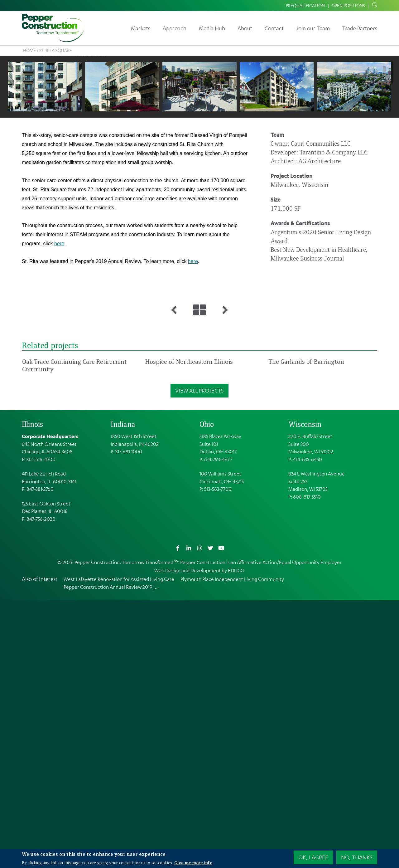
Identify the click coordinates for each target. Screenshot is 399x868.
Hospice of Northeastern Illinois (189, 629)
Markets (141, 28)
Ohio (207, 692)
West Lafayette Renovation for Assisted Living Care (119, 846)
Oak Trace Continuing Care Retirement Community (74, 633)
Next (384, 286)
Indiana (123, 692)
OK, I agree (313, 857)
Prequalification (305, 5)
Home (29, 50)
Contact (274, 28)
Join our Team (313, 28)
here (59, 443)
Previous (15, 286)
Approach (175, 28)
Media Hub (212, 28)
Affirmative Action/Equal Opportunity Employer (289, 830)
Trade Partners (360, 28)
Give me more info (193, 862)
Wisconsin (305, 692)
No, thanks (357, 857)
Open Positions (348, 5)
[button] (45, 287)
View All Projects (199, 658)
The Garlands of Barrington (306, 629)
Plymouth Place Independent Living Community (232, 846)
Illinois (32, 692)
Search (373, 5)
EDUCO (236, 838)
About (245, 28)
